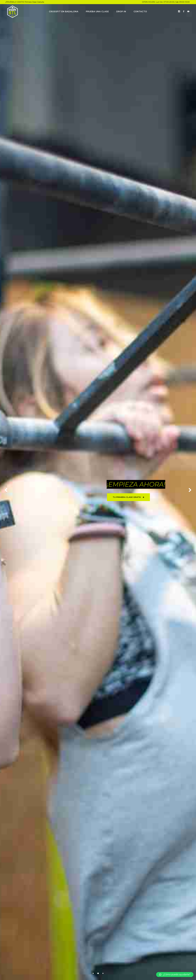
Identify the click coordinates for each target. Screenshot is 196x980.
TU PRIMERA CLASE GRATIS (128, 497)
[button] (175, 975)
